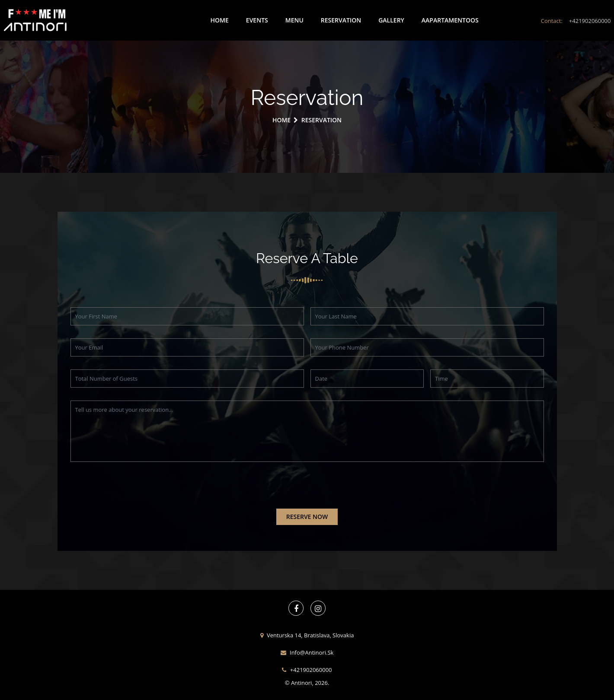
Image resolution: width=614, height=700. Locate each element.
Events (257, 20)
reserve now (307, 517)
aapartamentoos (450, 20)
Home (220, 20)
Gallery (391, 20)
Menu (294, 20)
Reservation (341, 20)
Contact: (576, 21)
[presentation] (136, 492)
